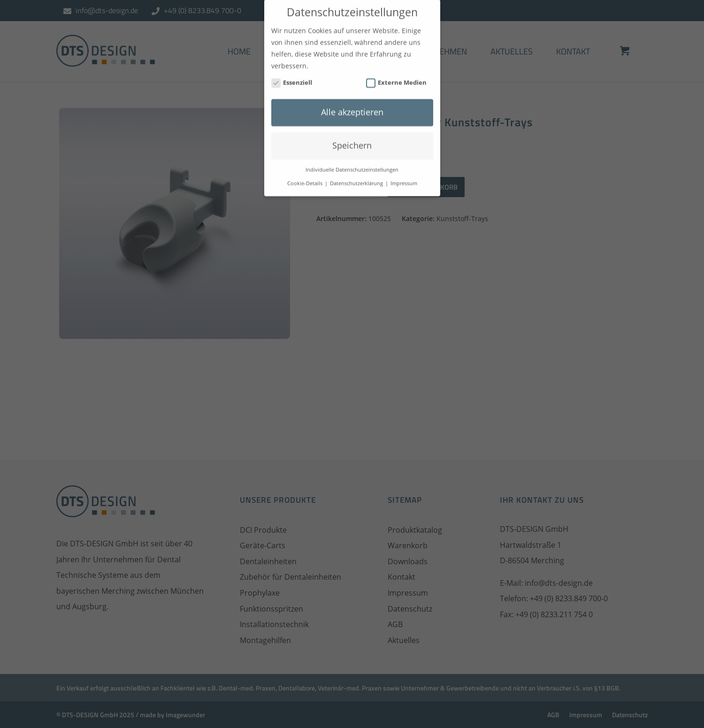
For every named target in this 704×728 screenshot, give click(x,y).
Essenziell (292, 76)
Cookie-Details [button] (306, 177)
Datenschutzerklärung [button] (357, 177)
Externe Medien (397, 76)
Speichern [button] (352, 139)
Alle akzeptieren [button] (352, 106)
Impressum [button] (404, 177)
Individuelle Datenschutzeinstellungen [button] (352, 164)
